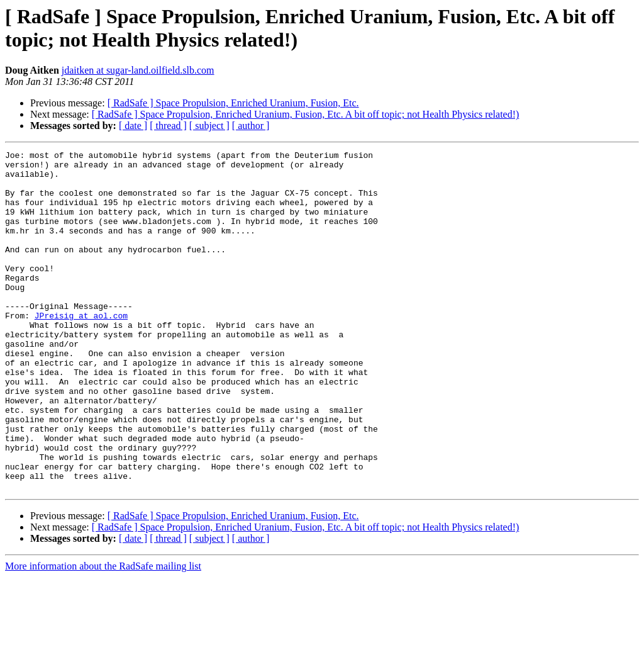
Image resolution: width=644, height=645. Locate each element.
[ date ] (133, 126)
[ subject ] (209, 126)
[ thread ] (168, 126)
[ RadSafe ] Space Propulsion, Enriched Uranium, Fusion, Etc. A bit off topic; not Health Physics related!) (306, 114)
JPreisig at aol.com (81, 349)
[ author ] (251, 126)
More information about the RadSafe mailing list (103, 634)
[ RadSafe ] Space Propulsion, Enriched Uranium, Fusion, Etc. (233, 103)
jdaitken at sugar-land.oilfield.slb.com (138, 70)
